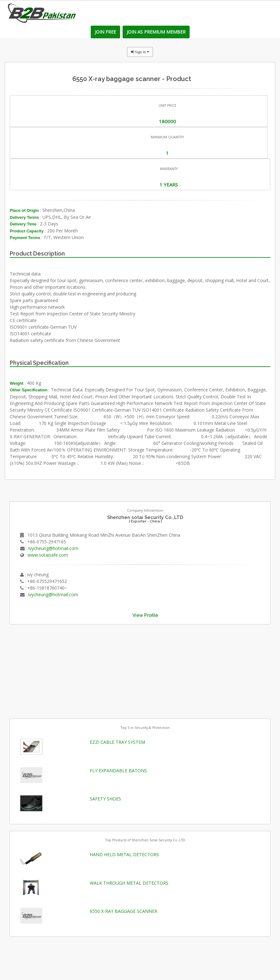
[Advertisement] (57, 671)
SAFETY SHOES (105, 799)
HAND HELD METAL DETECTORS (124, 854)
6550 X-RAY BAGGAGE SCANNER (124, 911)
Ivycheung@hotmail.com (53, 548)
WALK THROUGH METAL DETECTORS (129, 883)
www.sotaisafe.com (48, 555)
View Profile (145, 615)
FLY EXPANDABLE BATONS (118, 771)
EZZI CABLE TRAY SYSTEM (117, 742)
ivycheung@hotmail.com (53, 594)
